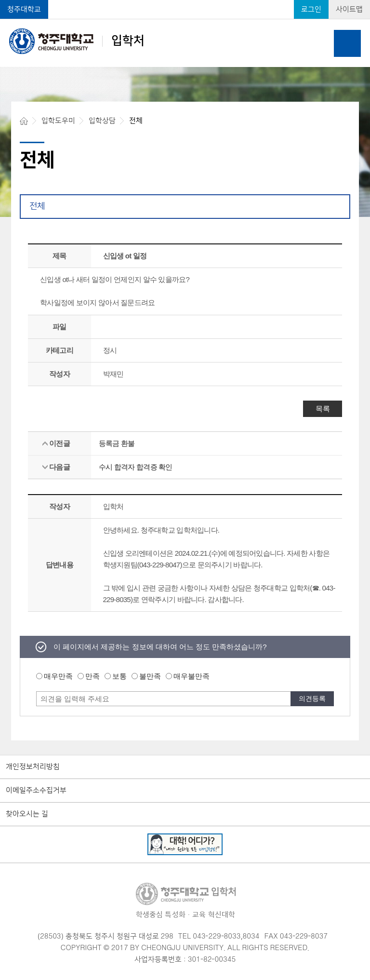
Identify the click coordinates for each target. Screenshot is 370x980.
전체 (37, 206)
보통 (119, 676)
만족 (92, 676)
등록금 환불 (117, 443)
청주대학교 (24, 9)
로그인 (311, 9)
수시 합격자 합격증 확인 (136, 467)
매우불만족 (192, 676)
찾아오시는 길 (27, 814)
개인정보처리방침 (33, 767)
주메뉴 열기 (347, 43)
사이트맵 (349, 9)
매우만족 (58, 676)
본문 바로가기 (185, 0)
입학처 (77, 41)
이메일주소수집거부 (36, 791)
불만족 (150, 676)
